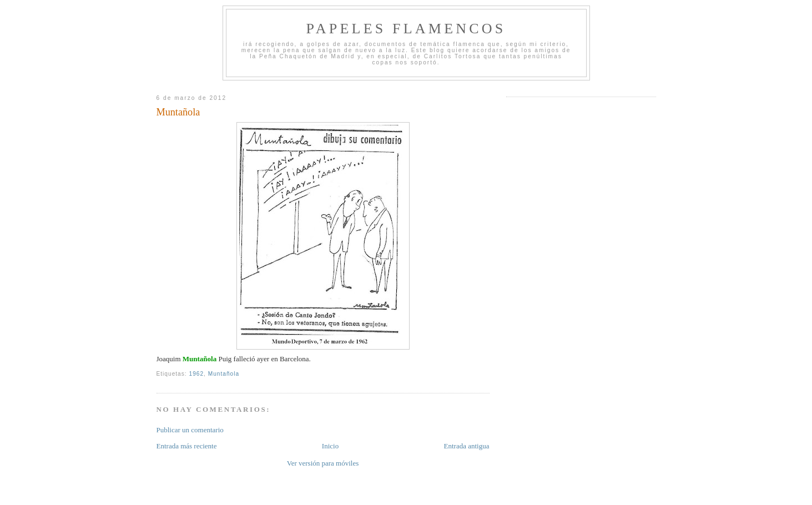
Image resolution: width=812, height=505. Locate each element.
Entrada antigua (467, 446)
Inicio (330, 446)
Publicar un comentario (190, 430)
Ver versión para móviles (323, 463)
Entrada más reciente (187, 446)
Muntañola (178, 112)
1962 (197, 374)
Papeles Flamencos (406, 29)
